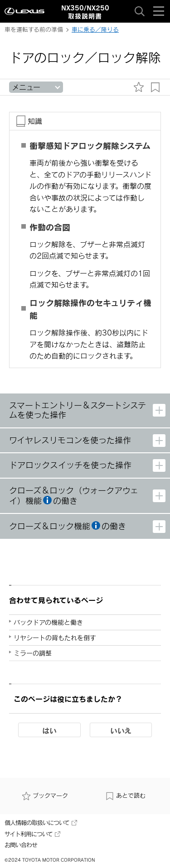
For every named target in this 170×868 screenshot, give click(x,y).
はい (49, 730)
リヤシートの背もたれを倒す (55, 638)
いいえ (121, 730)
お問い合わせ (21, 845)
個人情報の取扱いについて (41, 823)
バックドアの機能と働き (48, 622)
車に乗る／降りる (95, 29)
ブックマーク (45, 796)
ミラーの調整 (33, 653)
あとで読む (125, 796)
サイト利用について (32, 834)
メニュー (26, 87)
